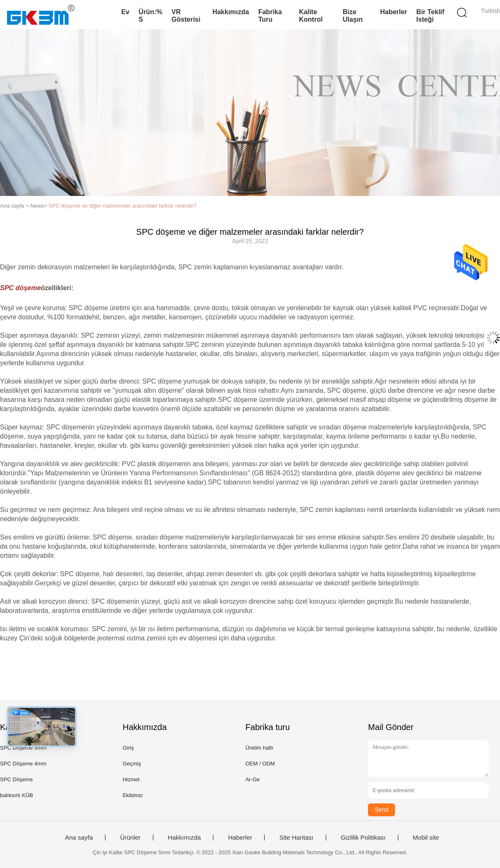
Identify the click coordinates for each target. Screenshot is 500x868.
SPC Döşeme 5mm (23, 748)
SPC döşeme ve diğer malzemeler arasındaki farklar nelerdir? (122, 206)
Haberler (394, 12)
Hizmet (131, 779)
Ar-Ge (253, 779)
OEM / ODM (260, 764)
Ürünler (130, 838)
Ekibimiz (132, 795)
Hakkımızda (231, 12)
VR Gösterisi (186, 16)
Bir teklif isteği (430, 16)
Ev (125, 12)
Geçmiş (132, 764)
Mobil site (426, 838)
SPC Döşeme (16, 779)
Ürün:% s (151, 16)
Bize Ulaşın (353, 16)
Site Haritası (296, 838)
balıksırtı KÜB (16, 795)
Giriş (128, 748)
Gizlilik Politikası (363, 838)
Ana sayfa (79, 838)
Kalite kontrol (311, 16)
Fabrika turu (270, 16)
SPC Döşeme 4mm (23, 764)
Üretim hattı (259, 748)
